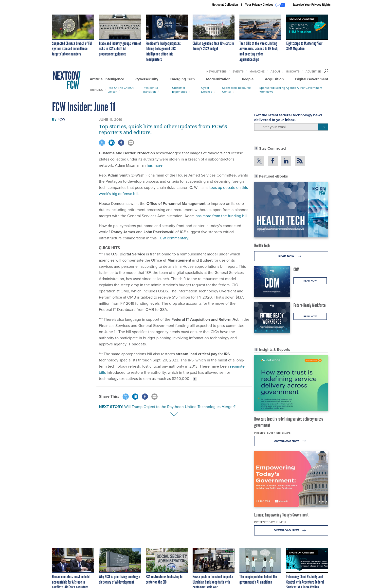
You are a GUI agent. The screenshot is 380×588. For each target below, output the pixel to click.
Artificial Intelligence (107, 79)
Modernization (218, 79)
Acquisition (274, 79)
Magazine (257, 71)
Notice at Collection (225, 5)
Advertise (313, 71)
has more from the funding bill (221, 216)
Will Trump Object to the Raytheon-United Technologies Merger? (180, 407)
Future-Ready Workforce (309, 305)
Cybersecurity (147, 79)
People (248, 79)
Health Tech (262, 246)
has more (155, 165)
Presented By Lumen (270, 522)
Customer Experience (180, 90)
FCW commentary (173, 238)
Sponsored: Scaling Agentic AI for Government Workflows (291, 90)
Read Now (291, 256)
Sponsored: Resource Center (236, 90)
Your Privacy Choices (265, 5)
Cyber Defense (207, 90)
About (275, 71)
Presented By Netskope (272, 433)
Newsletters (217, 71)
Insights (293, 71)
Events (238, 71)
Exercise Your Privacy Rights (311, 5)
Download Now (291, 441)
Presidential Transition (151, 90)
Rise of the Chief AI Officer (121, 90)
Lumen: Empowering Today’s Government (281, 515)
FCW (61, 119)
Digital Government (312, 79)
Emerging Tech (182, 79)
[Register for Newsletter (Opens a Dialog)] (323, 127)
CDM (296, 269)
